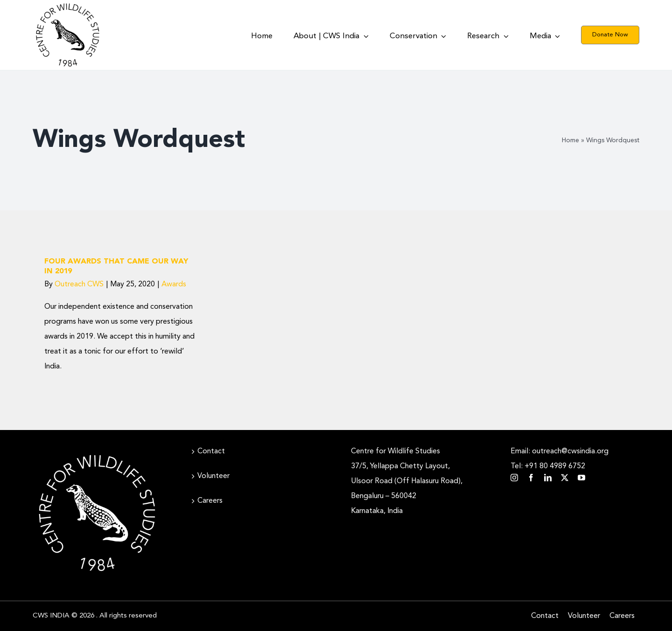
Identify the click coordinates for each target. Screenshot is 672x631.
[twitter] (565, 478)
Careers (210, 501)
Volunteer (213, 476)
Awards (174, 284)
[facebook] (531, 478)
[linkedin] (548, 478)
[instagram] (514, 478)
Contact (211, 451)
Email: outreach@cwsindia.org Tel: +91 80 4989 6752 (560, 459)
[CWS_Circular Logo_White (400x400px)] (97, 452)
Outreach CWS (79, 284)
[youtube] (581, 478)
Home (570, 140)
